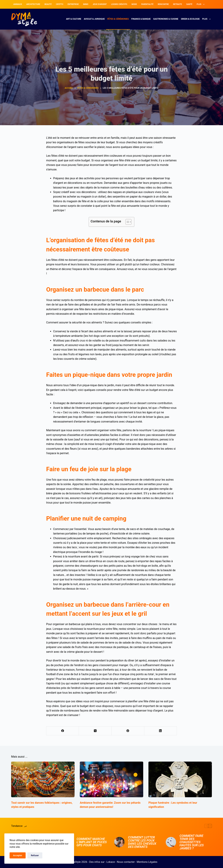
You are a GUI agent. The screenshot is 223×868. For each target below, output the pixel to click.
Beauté (48, 4)
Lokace (111, 862)
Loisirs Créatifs (119, 4)
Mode (134, 4)
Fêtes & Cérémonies (118, 19)
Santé (189, 4)
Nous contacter (126, 862)
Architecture (33, 4)
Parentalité (147, 4)
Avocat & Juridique (94, 19)
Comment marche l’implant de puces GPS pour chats (92, 842)
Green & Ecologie (190, 19)
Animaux (18, 4)
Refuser (35, 855)
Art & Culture (74, 19)
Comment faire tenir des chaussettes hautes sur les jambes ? (192, 842)
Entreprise (73, 4)
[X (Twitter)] (95, 731)
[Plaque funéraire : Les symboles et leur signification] (180, 779)
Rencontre (163, 4)
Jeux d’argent (100, 4)
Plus (201, 4)
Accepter (18, 855)
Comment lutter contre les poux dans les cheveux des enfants (142, 842)
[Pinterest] (128, 731)
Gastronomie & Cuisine (166, 19)
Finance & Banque (141, 19)
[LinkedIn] (161, 731)
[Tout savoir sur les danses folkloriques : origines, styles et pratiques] (43, 779)
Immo (86, 4)
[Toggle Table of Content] (127, 222)
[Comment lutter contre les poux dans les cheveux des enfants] (119, 842)
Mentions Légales (147, 862)
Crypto (60, 4)
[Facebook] (63, 731)
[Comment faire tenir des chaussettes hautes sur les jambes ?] (171, 842)
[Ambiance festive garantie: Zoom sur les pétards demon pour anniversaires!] (111, 779)
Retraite (178, 4)
